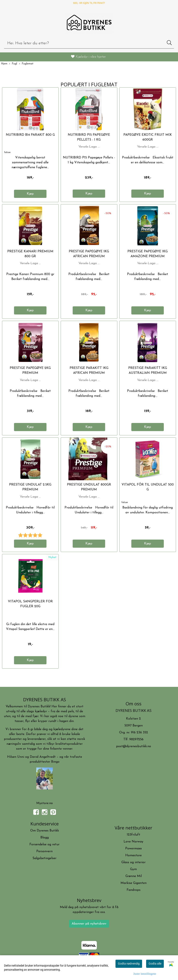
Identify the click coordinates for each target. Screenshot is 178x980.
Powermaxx (133, 849)
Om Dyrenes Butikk (45, 831)
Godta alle (155, 964)
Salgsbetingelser (44, 858)
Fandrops (134, 890)
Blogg (45, 838)
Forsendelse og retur (44, 844)
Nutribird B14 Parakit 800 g (30, 135)
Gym (133, 869)
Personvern (44, 851)
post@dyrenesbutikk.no (134, 746)
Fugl (13, 64)
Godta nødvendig (129, 964)
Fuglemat (26, 64)
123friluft (134, 835)
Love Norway (133, 842)
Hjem (4, 64)
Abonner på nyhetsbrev (89, 924)
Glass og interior (133, 862)
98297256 (136, 739)
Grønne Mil (134, 876)
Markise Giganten (134, 883)
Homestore (133, 855)
